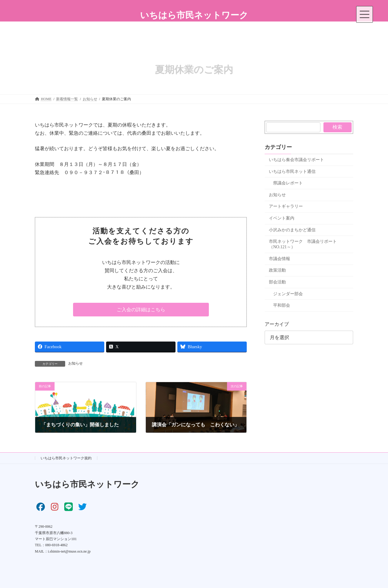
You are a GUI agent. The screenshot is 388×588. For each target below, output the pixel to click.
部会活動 (277, 282)
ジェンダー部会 (288, 294)
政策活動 (277, 270)
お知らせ (75, 363)
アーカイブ (277, 324)
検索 (338, 127)
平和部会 (282, 305)
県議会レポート (288, 183)
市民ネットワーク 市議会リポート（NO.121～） (303, 244)
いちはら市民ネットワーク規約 (66, 458)
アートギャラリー (286, 206)
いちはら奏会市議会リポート (296, 160)
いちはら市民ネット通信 (292, 172)
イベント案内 (282, 218)
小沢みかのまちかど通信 (292, 230)
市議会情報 (279, 259)
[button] (141, 310)
